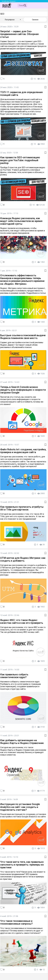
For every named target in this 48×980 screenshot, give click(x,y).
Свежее (35, 20)
